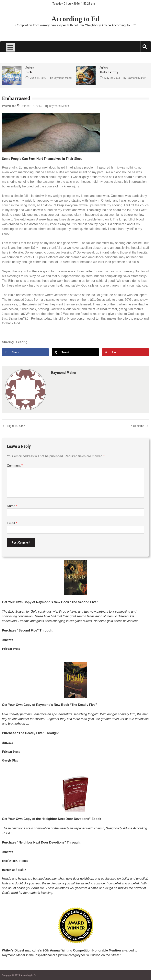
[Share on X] (75, 352)
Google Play (10, 760)
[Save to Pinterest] (126, 352)
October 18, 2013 (31, 106)
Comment (15, 466)
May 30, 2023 (112, 78)
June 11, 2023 (38, 78)
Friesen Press (11, 649)
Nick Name (137, 426)
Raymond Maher (63, 78)
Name (12, 506)
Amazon (8, 640)
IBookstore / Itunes (15, 861)
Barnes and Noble (14, 870)
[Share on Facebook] (25, 352)
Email (12, 523)
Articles (30, 68)
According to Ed (76, 19)
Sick (29, 72)
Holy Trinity (109, 72)
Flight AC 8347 (16, 426)
